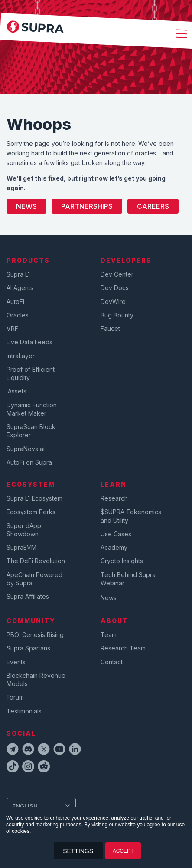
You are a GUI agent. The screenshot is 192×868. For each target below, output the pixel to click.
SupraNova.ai (26, 449)
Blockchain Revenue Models (36, 680)
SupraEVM (21, 547)
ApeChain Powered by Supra (34, 579)
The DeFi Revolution (36, 561)
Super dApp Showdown (24, 530)
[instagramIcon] (28, 768)
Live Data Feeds (29, 342)
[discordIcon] (28, 750)
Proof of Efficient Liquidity (31, 373)
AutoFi (15, 302)
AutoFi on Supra (30, 462)
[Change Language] (41, 806)
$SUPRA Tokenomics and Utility (131, 516)
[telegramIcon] (13, 750)
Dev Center (117, 274)
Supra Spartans (28, 648)
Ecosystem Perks (31, 512)
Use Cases (116, 534)
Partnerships (87, 206)
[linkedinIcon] (75, 750)
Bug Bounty (117, 315)
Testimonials (24, 711)
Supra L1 (18, 274)
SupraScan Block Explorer (31, 431)
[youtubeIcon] (59, 750)
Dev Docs (115, 288)
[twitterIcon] (44, 750)
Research (114, 498)
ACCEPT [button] (123, 851)
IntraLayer (21, 356)
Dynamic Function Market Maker (32, 409)
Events (16, 662)
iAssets (16, 391)
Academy (114, 547)
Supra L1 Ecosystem (34, 498)
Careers (153, 206)
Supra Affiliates (28, 596)
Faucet (110, 328)
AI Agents (20, 288)
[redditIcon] (44, 768)
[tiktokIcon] (13, 768)
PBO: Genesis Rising (35, 635)
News (26, 206)
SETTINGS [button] (78, 851)
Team (109, 635)
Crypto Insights (122, 561)
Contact (112, 662)
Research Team (123, 648)
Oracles (18, 315)
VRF (12, 328)
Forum (15, 697)
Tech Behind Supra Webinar (128, 579)
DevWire (113, 302)
